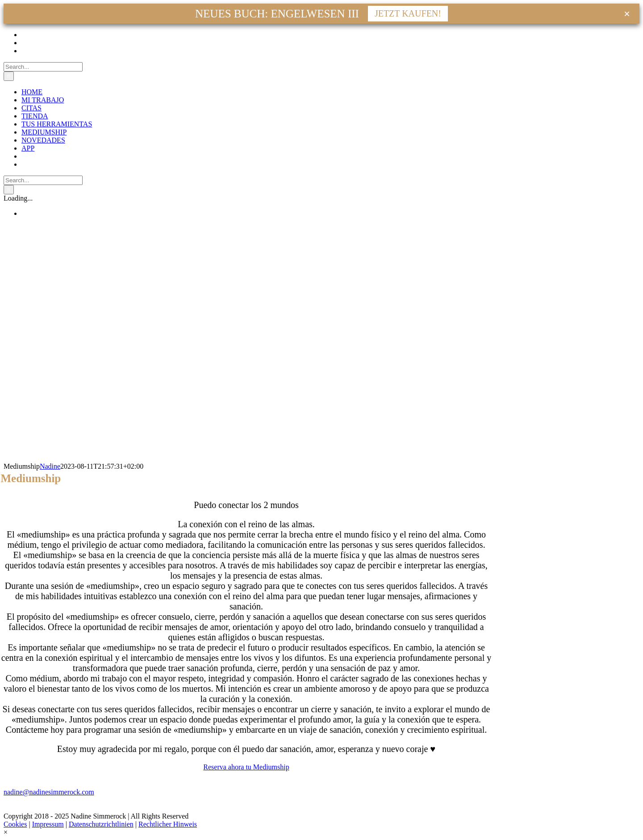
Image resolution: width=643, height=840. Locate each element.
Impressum (48, 824)
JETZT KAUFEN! (408, 13)
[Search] (9, 76)
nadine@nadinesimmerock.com (49, 792)
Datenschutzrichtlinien (101, 824)
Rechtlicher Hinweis (168, 824)
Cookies (15, 824)
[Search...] (43, 67)
